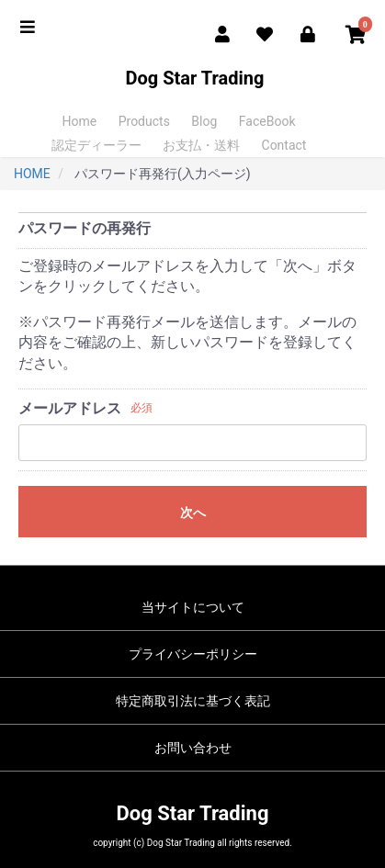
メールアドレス (70, 408)
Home (80, 121)
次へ (193, 513)
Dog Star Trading (193, 78)
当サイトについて (193, 607)
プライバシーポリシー (193, 654)
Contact (284, 145)
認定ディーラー (96, 145)
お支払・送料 (201, 145)
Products (144, 121)
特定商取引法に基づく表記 (193, 701)
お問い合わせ (193, 748)
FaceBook (267, 121)
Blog (204, 121)
